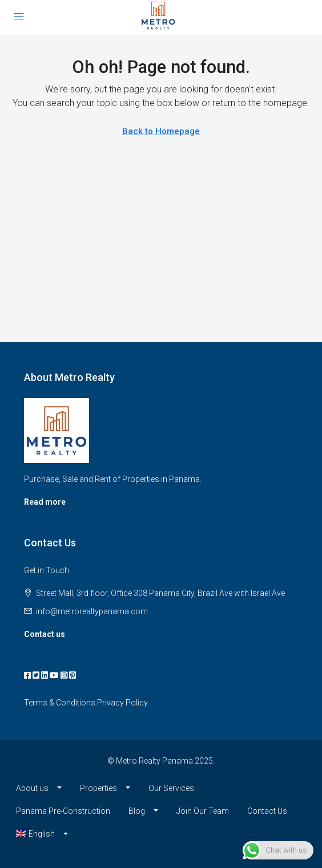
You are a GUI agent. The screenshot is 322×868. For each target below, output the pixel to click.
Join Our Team (203, 811)
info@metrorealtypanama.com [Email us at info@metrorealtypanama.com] (92, 611)
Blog (137, 811)
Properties (98, 788)
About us (32, 788)
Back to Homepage (161, 131)
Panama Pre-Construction (63, 811)
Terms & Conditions (60, 703)
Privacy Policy (122, 703)
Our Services (171, 788)
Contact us (45, 634)
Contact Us (267, 811)
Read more (45, 502)
